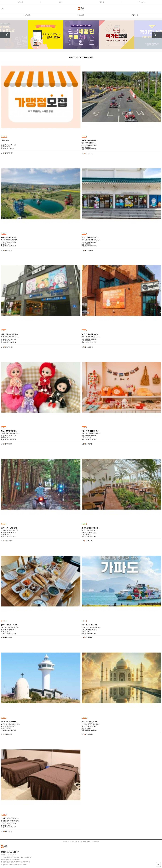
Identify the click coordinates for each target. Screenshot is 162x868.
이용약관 (74, 842)
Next (157, 35)
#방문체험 (27, 15)
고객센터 (20, 2)
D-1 (84, 137)
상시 (4, 137)
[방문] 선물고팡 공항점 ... (9, 334)
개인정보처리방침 (85, 842)
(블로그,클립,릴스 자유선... (90, 528)
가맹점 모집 (5, 140)
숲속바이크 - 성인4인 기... (10, 528)
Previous (5, 35)
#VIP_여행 (135, 15)
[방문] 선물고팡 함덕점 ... (90, 334)
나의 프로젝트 (142, 2)
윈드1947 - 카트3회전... (89, 140)
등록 (84, 718)
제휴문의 (96, 842)
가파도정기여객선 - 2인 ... (90, 625)
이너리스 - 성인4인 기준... (90, 721)
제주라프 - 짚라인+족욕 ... (10, 237)
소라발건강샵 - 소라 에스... (10, 818)
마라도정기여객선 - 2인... (9, 721)
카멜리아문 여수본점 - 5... (90, 431)
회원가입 (101, 2)
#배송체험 (81, 15)
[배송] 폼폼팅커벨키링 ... (9, 431)
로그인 (61, 2)
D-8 (84, 234)
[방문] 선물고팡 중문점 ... (90, 237)
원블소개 (66, 842)
